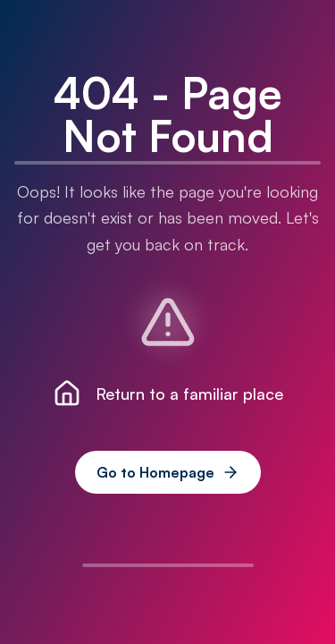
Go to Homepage (168, 472)
